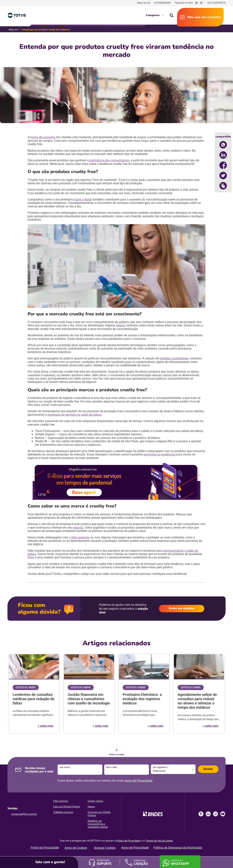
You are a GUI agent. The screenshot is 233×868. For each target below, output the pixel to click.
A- (202, 3)
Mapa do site (144, 3)
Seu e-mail (112, 767)
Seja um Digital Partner (67, 807)
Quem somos (95, 801)
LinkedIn (208, 814)
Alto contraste (216, 3)
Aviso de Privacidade (139, 781)
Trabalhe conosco (63, 812)
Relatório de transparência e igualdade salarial (98, 824)
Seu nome (65, 767)
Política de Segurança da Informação (178, 847)
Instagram (215, 814)
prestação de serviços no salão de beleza (75, 415)
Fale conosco (61, 801)
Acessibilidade (162, 3)
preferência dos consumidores (109, 160)
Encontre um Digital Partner (99, 814)
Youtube (223, 814)
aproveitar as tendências (159, 454)
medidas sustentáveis (174, 358)
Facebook (201, 814)
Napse (91, 807)
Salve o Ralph (83, 199)
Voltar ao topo (116, 754)
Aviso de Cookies (76, 848)
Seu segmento (160, 767)
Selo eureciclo (80, 537)
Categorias (153, 15)
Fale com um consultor (204, 17)
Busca (171, 15)
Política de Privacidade (128, 841)
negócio (78, 527)
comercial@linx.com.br (24, 814)
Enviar (208, 769)
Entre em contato (182, 608)
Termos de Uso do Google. (159, 841)
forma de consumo (43, 137)
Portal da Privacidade (45, 847)
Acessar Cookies (105, 848)
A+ (197, 3)
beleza (120, 325)
